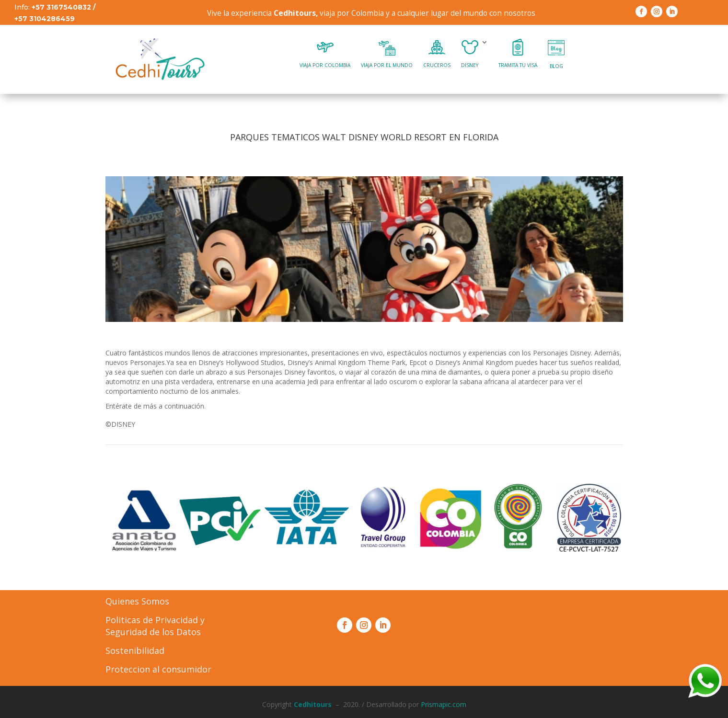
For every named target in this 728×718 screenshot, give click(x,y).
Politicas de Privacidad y (155, 620)
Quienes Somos (137, 601)
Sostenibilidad (135, 650)
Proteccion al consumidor (158, 669)
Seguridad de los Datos (153, 632)
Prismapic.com (444, 704)
